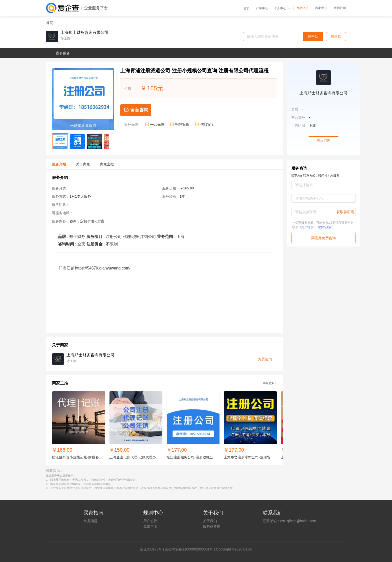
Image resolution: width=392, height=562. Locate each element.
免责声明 (150, 526)
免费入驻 (303, 8)
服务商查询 (212, 526)
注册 (343, 8)
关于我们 (210, 521)
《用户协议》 (307, 227)
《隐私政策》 (325, 227)
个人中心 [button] (282, 8)
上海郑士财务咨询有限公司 (84, 33)
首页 (247, 8)
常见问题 (90, 521)
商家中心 (321, 8)
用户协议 (150, 521)
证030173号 (153, 549)
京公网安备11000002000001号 (189, 549)
